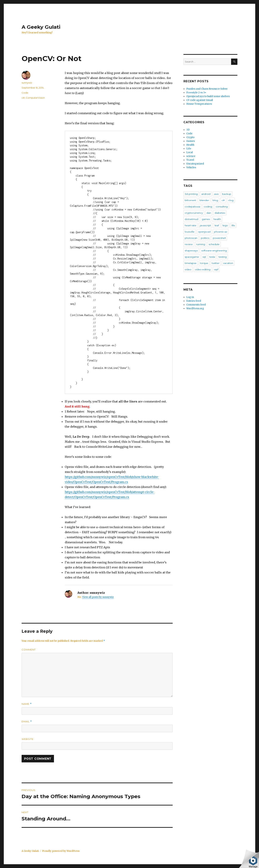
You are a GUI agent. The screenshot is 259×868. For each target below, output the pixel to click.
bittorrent (190, 200)
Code (25, 93)
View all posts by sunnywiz (98, 597)
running (201, 244)
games (206, 219)
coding (208, 207)
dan (209, 213)
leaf (217, 225)
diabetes (220, 213)
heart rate (190, 225)
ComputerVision (35, 98)
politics (205, 238)
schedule (214, 244)
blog (215, 200)
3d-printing (191, 194)
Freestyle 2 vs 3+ (196, 93)
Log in (190, 297)
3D (188, 130)
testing (223, 257)
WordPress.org (195, 308)
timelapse (191, 263)
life (233, 225)
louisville (190, 232)
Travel (190, 160)
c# (23, 98)
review (189, 244)
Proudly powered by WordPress (61, 851)
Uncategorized (195, 164)
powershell (219, 238)
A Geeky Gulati (41, 27)
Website (28, 739)
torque (204, 263)
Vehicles (191, 167)
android (206, 194)
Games (191, 141)
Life (189, 149)
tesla (212, 257)
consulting (222, 207)
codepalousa (192, 207)
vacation (228, 263)
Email (27, 722)
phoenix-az (221, 232)
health (217, 219)
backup (227, 194)
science (191, 156)
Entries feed (194, 301)
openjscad (204, 232)
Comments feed (196, 305)
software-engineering (214, 251)
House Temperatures (199, 104)
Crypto (190, 137)
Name (27, 704)
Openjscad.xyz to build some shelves (208, 96)
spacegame (192, 257)
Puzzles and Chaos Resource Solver (207, 89)
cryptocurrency (194, 213)
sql (204, 257)
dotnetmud (191, 219)
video (188, 269)
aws (216, 194)
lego (225, 225)
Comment (29, 650)
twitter (216, 263)
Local (190, 152)
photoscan (191, 238)
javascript (205, 225)
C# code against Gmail (200, 100)
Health (190, 145)
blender (204, 200)
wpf (216, 269)
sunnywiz (27, 83)
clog (231, 200)
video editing (203, 269)
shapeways (191, 251)
